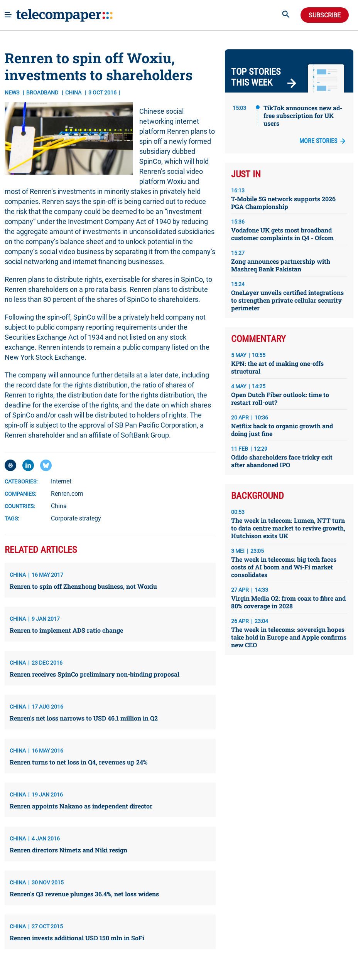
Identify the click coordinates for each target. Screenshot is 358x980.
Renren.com (67, 494)
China (59, 506)
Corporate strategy (76, 518)
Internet (61, 481)
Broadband (43, 93)
